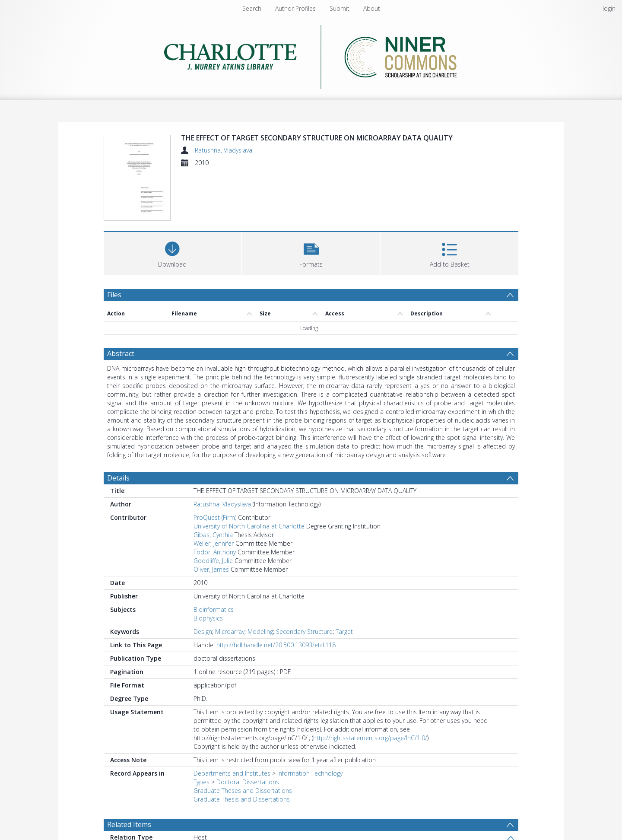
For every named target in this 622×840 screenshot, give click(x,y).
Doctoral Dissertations (248, 783)
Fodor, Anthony (215, 553)
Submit (340, 8)
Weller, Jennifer (214, 545)
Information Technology (310, 775)
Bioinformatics (214, 611)
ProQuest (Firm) (215, 519)
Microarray (230, 633)
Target (344, 633)
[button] (311, 254)
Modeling (260, 633)
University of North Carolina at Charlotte (249, 527)
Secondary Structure (304, 633)
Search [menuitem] (252, 8)
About (372, 8)
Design (203, 633)
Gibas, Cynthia (213, 536)
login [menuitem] (609, 8)
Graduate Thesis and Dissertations (242, 800)
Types (202, 783)
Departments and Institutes (232, 775)
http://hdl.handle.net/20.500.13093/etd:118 (276, 646)
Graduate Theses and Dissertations (243, 792)
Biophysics (208, 619)
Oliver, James (211, 571)
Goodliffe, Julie (213, 562)
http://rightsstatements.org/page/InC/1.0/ (370, 739)
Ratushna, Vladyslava (224, 150)
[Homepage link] (311, 55)
